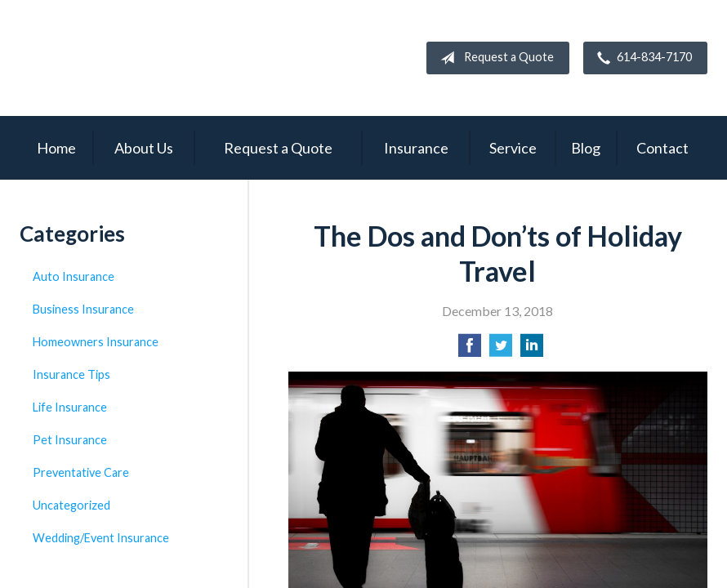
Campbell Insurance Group (167, 58)
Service (513, 148)
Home (56, 148)
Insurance (416, 148)
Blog (586, 148)
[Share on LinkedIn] (532, 350)
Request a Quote (494, 58)
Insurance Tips (71, 374)
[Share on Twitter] (501, 350)
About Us (144, 148)
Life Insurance (70, 407)
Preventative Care (81, 472)
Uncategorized (71, 505)
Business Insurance (83, 309)
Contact (662, 148)
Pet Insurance (70, 440)
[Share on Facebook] (470, 350)
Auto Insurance (74, 276)
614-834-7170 (641, 58)
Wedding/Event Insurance (101, 538)
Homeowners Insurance (96, 342)
